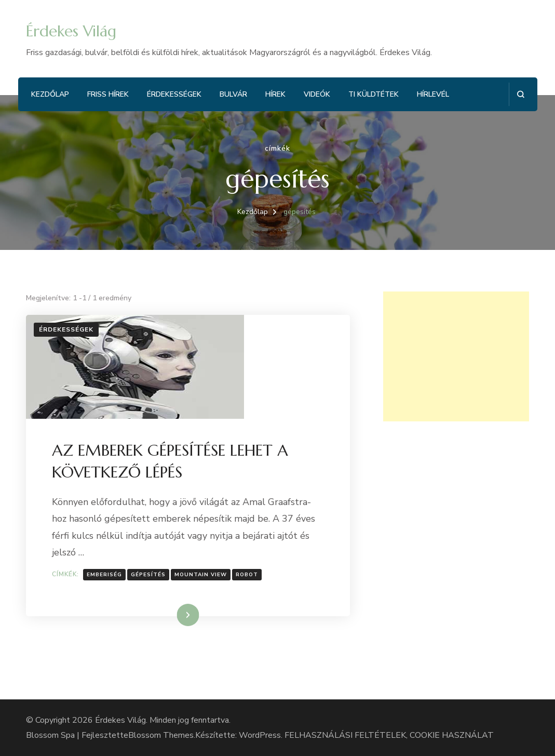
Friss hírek (108, 94)
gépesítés (148, 575)
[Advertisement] (456, 356)
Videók (317, 94)
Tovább (175, 615)
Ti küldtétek (374, 94)
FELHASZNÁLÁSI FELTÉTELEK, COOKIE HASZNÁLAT (389, 735)
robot (247, 575)
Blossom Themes (161, 735)
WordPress (260, 735)
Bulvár (233, 94)
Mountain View (201, 575)
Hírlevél (433, 94)
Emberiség (104, 575)
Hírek (275, 94)
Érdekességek (174, 94)
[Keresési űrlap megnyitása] (520, 94)
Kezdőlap (50, 94)
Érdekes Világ (71, 31)
